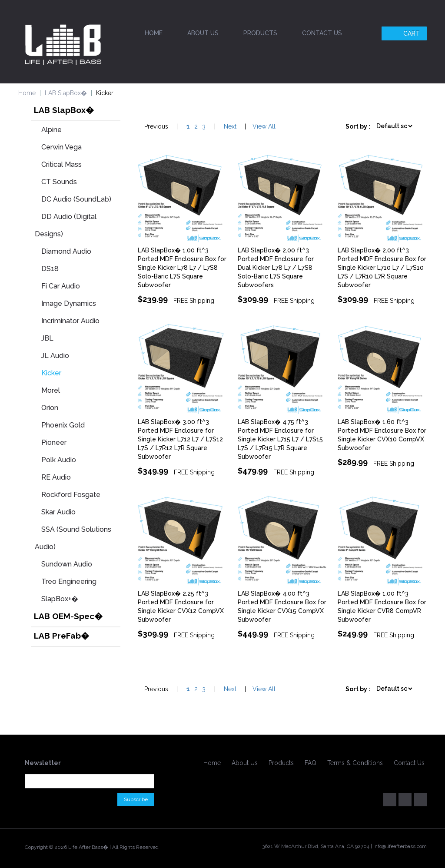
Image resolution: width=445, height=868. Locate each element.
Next (230, 126)
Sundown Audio (67, 564)
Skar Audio (58, 512)
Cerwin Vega (61, 147)
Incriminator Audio (70, 321)
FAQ (311, 763)
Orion (50, 408)
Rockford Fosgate (71, 495)
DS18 (50, 269)
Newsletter (43, 763)
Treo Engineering (69, 581)
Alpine (51, 130)
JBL (47, 338)
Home (154, 33)
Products (260, 33)
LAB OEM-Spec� (68, 616)
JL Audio (55, 356)
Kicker (51, 373)
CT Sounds (59, 182)
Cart (405, 33)
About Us (203, 33)
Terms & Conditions (355, 763)
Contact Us (322, 33)
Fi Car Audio (61, 286)
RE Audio (56, 477)
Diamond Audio (66, 251)
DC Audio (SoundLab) (76, 199)
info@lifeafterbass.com (400, 846)
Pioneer (54, 442)
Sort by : (358, 126)
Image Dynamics (69, 303)
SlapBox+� (60, 599)
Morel (51, 390)
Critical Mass (61, 164)
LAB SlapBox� (66, 93)
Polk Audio (59, 460)
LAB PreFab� (61, 636)
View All (264, 126)
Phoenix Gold (63, 425)
